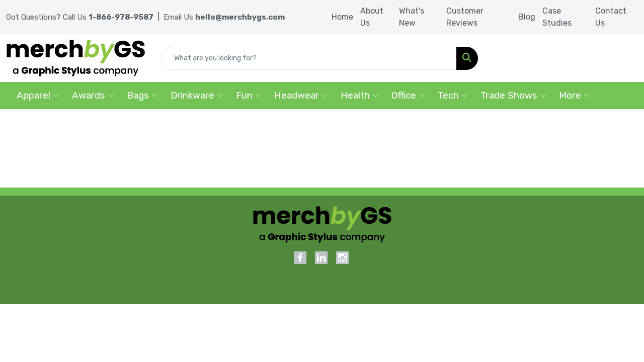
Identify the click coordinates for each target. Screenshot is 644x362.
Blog (527, 17)
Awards (93, 96)
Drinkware (197, 96)
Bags (142, 96)
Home (342, 17)
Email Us (224, 17)
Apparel (38, 96)
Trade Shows (513, 96)
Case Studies (557, 17)
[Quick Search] (309, 58)
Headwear (301, 96)
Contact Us (611, 17)
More (574, 96)
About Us (372, 17)
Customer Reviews (465, 17)
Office (408, 96)
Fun (249, 96)
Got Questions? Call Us (80, 17)
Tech (453, 96)
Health (359, 96)
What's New (412, 17)
